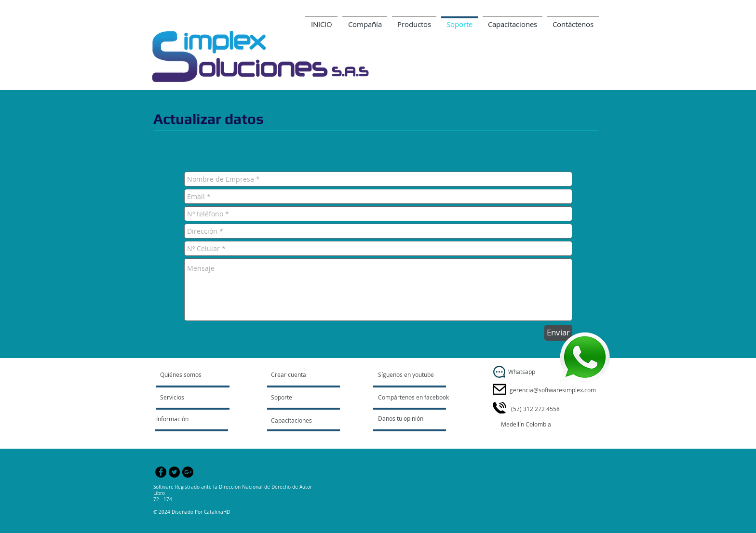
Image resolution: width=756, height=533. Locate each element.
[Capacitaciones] (297, 421)
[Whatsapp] (499, 372)
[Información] (182, 419)
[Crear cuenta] (299, 375)
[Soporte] (294, 398)
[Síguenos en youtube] (406, 375)
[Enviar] (558, 333)
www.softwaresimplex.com (556, 78)
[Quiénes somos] (197, 375)
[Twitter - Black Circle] (174, 472)
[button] (527, 425)
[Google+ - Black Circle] (188, 472)
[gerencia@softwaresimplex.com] (553, 390)
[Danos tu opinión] (413, 419)
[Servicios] (188, 398)
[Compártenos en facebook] (414, 398)
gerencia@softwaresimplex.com (547, 64)
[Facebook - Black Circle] (161, 472)
